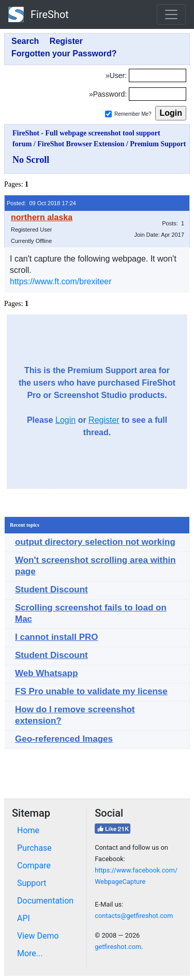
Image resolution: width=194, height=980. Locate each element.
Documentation (45, 901)
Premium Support (158, 144)
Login (65, 420)
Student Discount (51, 589)
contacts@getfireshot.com (134, 916)
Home (28, 830)
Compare (34, 866)
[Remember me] (108, 114)
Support (32, 883)
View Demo (38, 936)
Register (104, 420)
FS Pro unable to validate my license (91, 691)
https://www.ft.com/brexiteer (61, 281)
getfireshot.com (118, 947)
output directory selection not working (95, 542)
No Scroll (31, 160)
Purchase (34, 848)
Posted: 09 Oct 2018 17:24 (41, 203)
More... (30, 953)
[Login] (158, 75)
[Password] (158, 94)
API (24, 918)
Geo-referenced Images (64, 739)
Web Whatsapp (47, 673)
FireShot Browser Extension (81, 144)
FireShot (39, 14)
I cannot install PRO (57, 637)
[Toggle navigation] (171, 14)
